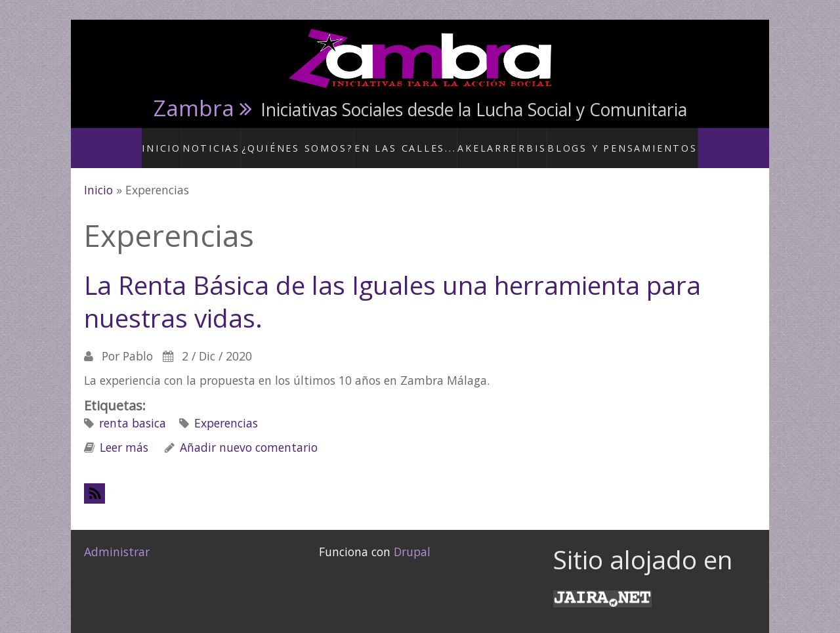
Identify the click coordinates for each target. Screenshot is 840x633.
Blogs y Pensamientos (609, 141)
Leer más (124, 433)
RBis (529, 141)
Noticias (240, 141)
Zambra (194, 108)
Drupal (412, 538)
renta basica (133, 409)
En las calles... (409, 141)
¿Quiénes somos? (318, 141)
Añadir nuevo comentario (249, 433)
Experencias (226, 409)
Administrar (117, 538)
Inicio (190, 141)
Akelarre (482, 141)
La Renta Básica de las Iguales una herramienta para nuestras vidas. (392, 288)
